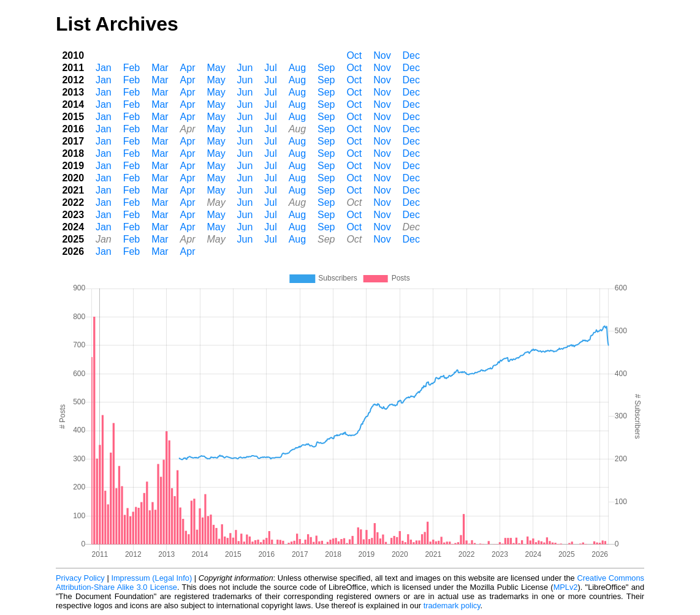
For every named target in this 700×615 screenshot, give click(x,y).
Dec (411, 55)
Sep (326, 68)
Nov (382, 55)
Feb (132, 68)
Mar (160, 68)
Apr (188, 68)
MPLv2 (566, 587)
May (216, 68)
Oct (354, 55)
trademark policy (452, 606)
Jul (270, 68)
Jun (245, 68)
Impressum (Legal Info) (151, 578)
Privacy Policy (80, 578)
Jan (104, 68)
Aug (297, 68)
